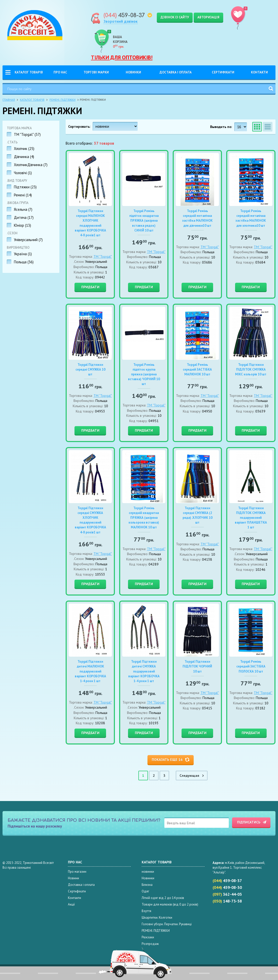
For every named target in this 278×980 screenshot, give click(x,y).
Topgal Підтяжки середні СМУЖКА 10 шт (90, 369)
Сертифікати (223, 72)
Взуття (146, 911)
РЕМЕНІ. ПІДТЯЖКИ (62, 100)
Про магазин (77, 872)
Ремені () (23, 195)
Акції (71, 904)
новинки (148, 872)
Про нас (60, 72)
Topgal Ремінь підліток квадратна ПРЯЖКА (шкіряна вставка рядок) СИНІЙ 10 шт (144, 221)
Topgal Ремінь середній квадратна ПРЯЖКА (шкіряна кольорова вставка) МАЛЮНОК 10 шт (144, 518)
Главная (9, 100)
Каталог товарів (29, 72)
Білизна (147, 885)
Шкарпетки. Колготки (157, 918)
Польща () (24, 262)
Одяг (145, 891)
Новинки (133, 72)
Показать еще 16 (167, 760)
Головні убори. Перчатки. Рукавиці (167, 924)
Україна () (23, 254)
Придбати (90, 287)
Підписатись (249, 822)
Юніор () (22, 225)
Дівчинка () (24, 157)
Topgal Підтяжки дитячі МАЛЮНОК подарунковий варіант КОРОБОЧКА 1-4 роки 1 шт (90, 671)
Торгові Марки (96, 72)
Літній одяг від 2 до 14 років (163, 898)
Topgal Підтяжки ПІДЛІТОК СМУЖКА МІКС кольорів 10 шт (251, 369)
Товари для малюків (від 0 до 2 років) (170, 904)
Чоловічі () (23, 173)
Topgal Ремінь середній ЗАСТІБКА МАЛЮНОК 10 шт (197, 369)
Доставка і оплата (176, 72)
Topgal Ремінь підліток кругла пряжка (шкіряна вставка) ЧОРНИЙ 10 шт (144, 374)
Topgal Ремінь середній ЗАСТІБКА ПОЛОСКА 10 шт (251, 666)
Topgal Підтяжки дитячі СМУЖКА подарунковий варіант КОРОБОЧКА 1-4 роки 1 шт (144, 671)
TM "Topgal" (103, 256)
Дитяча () (24, 217)
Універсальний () (28, 240)
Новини (73, 878)
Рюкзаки (148, 937)
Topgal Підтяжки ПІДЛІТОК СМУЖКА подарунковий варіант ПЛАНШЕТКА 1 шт (251, 518)
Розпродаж (150, 944)
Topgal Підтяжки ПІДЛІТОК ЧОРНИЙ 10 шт (197, 666)
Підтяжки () (25, 187)
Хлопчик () (24, 149)
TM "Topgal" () (27, 134)
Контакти (259, 72)
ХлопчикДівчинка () (31, 165)
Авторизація (208, 17)
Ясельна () (23, 209)
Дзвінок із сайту (175, 17)
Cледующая (190, 776)
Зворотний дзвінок (121, 21)
